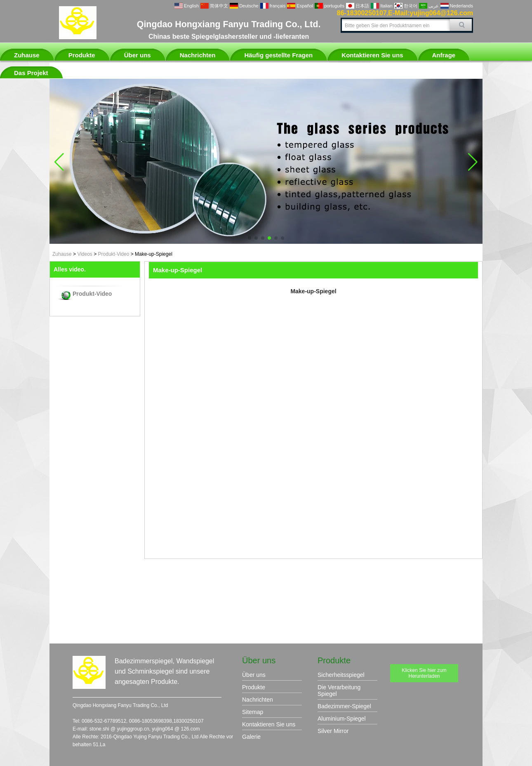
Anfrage (444, 55)
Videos (85, 254)
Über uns (138, 55)
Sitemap (253, 712)
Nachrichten (198, 55)
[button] (250, 238)
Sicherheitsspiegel (341, 675)
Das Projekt (31, 73)
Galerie (251, 737)
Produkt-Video (114, 254)
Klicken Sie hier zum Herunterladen (424, 673)
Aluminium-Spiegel (342, 719)
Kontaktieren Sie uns (372, 55)
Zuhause (27, 55)
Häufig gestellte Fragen (278, 55)
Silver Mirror (333, 731)
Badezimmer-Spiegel (344, 706)
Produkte (82, 55)
